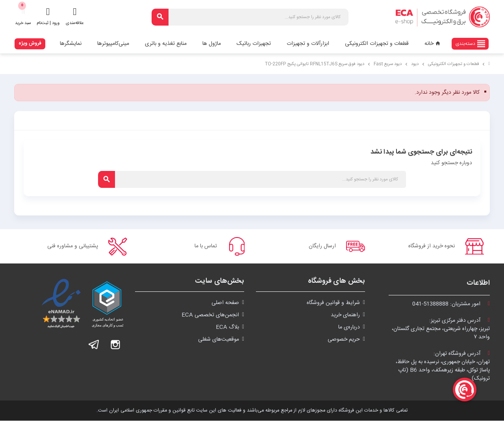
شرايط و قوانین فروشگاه (333, 303)
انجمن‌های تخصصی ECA (210, 315)
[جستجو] (250, 17)
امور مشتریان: (451, 304)
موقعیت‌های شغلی (219, 340)
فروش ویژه (30, 43)
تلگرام (94, 345)
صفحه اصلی (225, 303)
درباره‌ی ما (349, 328)
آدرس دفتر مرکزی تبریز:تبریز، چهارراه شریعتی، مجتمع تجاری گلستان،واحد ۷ (441, 329)
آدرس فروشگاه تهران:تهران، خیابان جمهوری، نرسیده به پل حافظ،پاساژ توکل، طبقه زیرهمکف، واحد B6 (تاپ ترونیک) (443, 366)
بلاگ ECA (227, 328)
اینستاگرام (115, 345)
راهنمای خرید (345, 315)
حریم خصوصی (344, 340)
